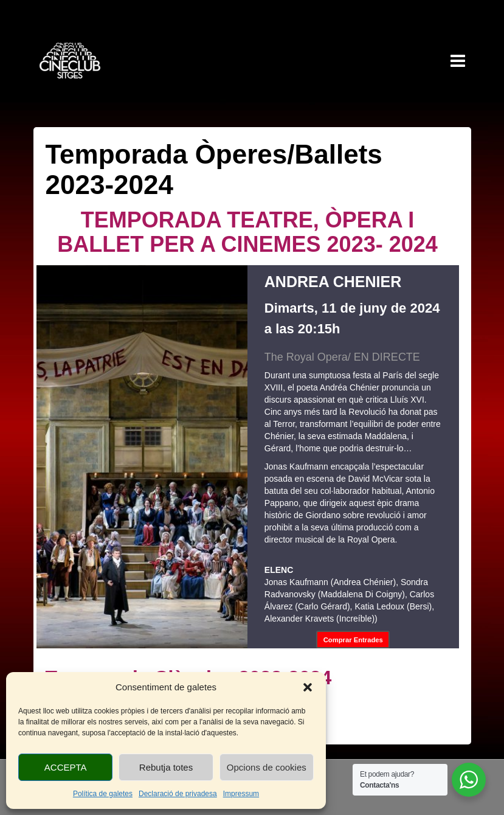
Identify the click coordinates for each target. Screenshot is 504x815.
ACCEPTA (66, 767)
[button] (308, 687)
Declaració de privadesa (178, 794)
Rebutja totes (166, 767)
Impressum (241, 794)
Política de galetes (103, 794)
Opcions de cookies (267, 767)
